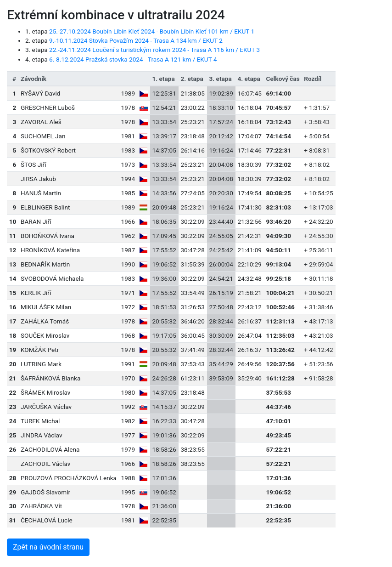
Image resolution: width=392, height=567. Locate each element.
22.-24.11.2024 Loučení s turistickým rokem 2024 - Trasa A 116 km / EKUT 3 (154, 50)
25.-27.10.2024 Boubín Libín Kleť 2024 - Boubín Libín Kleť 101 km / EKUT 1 (152, 31)
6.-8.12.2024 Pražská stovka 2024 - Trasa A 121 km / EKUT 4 (133, 59)
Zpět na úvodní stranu (48, 547)
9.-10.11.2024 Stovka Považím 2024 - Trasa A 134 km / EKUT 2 (136, 40)
